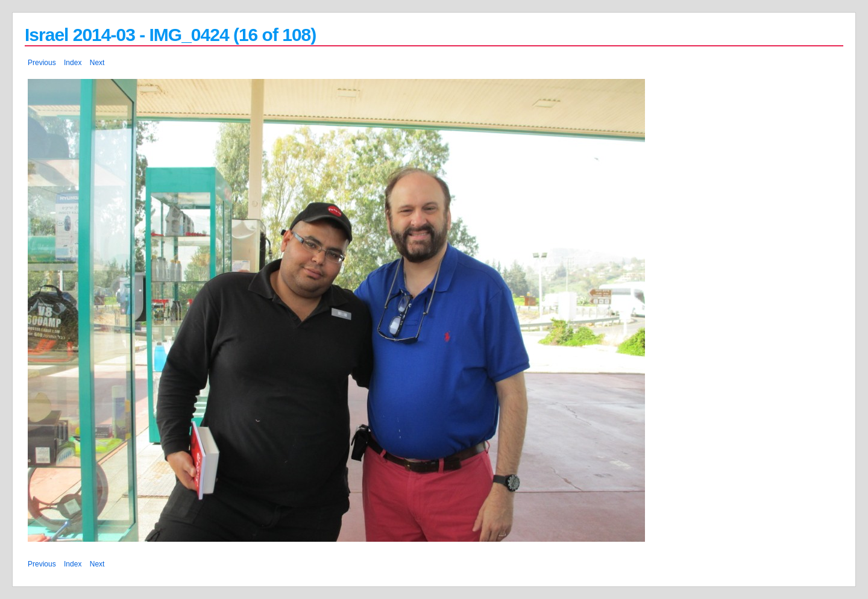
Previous (42, 63)
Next (97, 63)
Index (73, 63)
